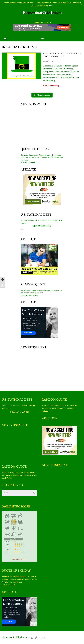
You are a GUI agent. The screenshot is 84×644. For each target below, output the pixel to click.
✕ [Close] (81, 4)
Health (8, 542)
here (50, 6)
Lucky (8, 552)
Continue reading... (52, 86)
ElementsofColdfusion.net (15, 637)
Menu (42, 39)
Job (7, 547)
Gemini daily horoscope (18, 559)
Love (7, 544)
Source (22, 229)
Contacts (8, 549)
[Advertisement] (42, 126)
